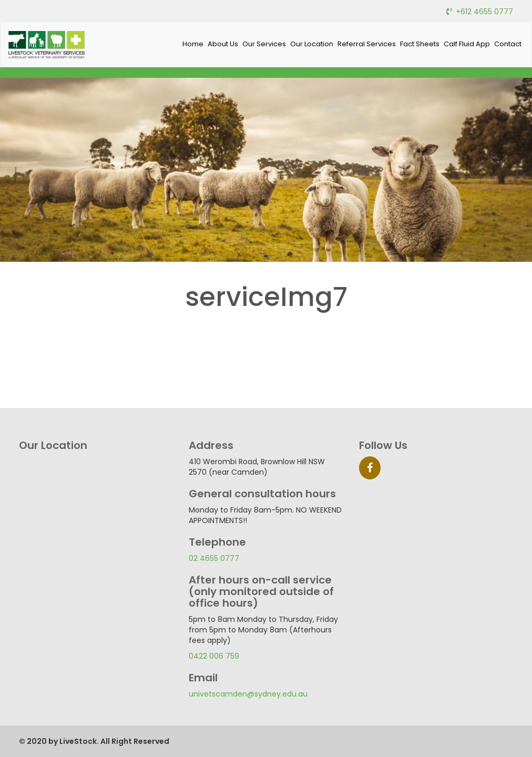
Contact (508, 44)
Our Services (264, 44)
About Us (223, 44)
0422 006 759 (214, 656)
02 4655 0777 (214, 558)
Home (193, 44)
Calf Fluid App (467, 44)
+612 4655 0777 (484, 12)
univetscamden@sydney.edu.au (248, 694)
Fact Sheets (420, 44)
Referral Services (367, 44)
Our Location (312, 44)
